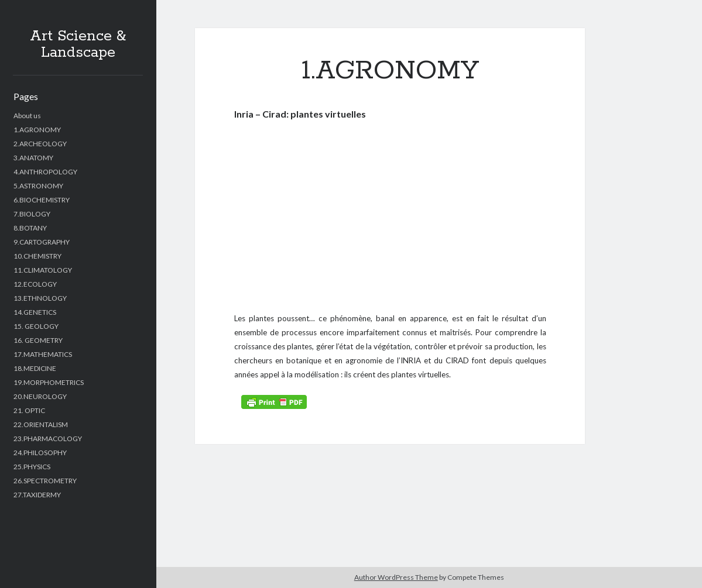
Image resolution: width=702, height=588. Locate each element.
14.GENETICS (35, 312)
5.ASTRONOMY (38, 186)
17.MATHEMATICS (43, 354)
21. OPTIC (29, 410)
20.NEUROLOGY (40, 396)
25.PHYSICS (32, 467)
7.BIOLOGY (32, 214)
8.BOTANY (30, 228)
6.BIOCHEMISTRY (42, 200)
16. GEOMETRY (38, 340)
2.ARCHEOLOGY (40, 144)
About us (27, 116)
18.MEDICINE (35, 368)
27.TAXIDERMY (37, 495)
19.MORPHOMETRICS (49, 382)
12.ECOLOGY (35, 284)
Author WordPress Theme (396, 577)
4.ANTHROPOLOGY (45, 172)
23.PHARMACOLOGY (48, 439)
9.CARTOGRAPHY (42, 242)
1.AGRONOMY (37, 130)
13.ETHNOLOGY (40, 298)
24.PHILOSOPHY (40, 453)
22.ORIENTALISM (41, 424)
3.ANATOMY (33, 158)
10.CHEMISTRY (37, 256)
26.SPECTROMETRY (45, 481)
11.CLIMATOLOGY (43, 270)
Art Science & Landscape (78, 44)
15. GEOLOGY (36, 326)
